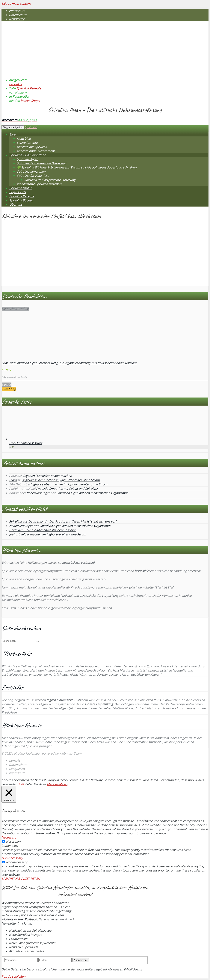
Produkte (16, 84)
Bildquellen (17, 769)
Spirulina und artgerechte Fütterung (50, 180)
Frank (13, 480)
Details (7, 385)
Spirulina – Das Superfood (28, 155)
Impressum (17, 11)
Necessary (13, 841)
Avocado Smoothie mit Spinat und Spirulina (67, 489)
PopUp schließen (13, 976)
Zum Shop (9, 389)
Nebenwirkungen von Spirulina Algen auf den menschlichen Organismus (77, 493)
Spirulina (31, 127)
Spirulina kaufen (21, 188)
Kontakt (15, 761)
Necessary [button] (9, 837)
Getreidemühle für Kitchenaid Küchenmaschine (43, 530)
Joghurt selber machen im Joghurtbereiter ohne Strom (61, 480)
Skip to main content (16, 4)
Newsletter (17, 19)
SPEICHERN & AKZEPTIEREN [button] (21, 879)
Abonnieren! (81, 960)
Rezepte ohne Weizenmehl (36, 151)
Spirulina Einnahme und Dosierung (42, 163)
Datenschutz (18, 15)
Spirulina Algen (27, 159)
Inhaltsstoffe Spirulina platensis (39, 184)
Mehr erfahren (57, 784)
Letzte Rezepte (27, 143)
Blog (12, 134)
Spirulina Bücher (21, 200)
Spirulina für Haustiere (33, 176)
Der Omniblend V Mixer (26, 443)
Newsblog (24, 139)
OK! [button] (21, 784)
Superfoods (18, 192)
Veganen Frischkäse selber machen (47, 476)
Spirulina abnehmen (31, 171)
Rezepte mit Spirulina (32, 147)
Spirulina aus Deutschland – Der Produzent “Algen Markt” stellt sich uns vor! (63, 521)
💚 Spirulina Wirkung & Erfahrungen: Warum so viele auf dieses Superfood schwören (77, 167)
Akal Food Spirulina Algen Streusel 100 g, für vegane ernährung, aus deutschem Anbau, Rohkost (69, 363)
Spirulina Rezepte (29, 88)
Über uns (16, 204)
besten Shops (30, 101)
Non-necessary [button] (12, 858)
